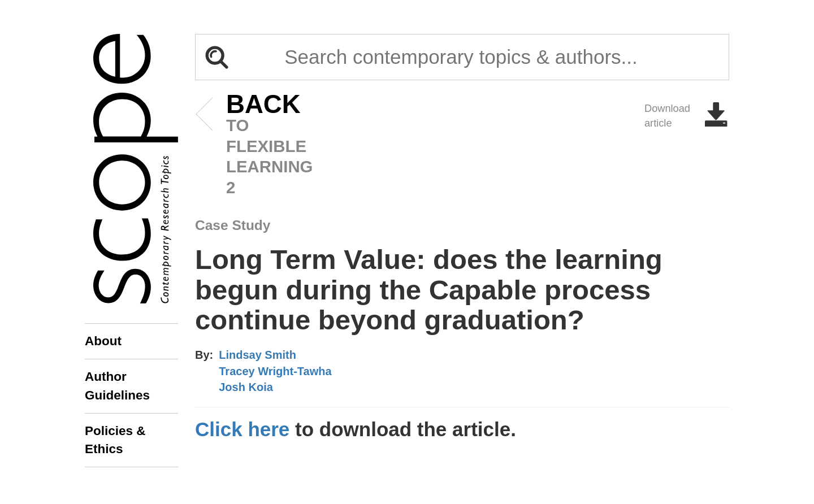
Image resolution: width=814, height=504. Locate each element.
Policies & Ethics (115, 440)
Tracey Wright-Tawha (275, 371)
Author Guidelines (117, 386)
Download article (687, 116)
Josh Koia (246, 387)
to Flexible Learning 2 (246, 145)
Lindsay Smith (257, 355)
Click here (242, 429)
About (103, 341)
